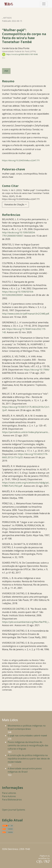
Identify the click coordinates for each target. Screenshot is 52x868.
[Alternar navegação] (44, 4)
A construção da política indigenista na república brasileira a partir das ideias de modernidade (29, 759)
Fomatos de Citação (15, 205)
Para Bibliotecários (12, 800)
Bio (4, 58)
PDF (6, 71)
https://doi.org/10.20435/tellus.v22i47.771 (21, 160)
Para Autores (9, 796)
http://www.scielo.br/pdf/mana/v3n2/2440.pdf (26, 314)
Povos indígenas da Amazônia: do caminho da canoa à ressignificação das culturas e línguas (28, 745)
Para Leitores (9, 793)
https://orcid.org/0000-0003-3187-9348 (20, 54)
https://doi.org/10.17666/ (37, 370)
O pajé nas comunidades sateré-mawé (27, 736)
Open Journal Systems (14, 810)
